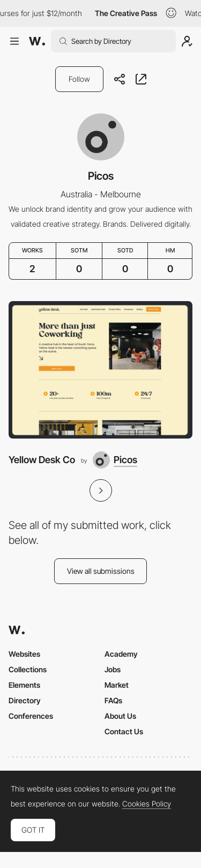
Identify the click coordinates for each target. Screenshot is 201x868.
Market (117, 685)
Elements (24, 685)
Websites (24, 654)
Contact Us (124, 731)
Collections (28, 669)
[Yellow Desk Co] (100, 370)
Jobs (113, 669)
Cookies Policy (147, 804)
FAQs (113, 700)
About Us (120, 716)
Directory (25, 700)
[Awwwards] (37, 41)
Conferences (31, 716)
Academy (121, 654)
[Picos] (115, 460)
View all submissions (101, 571)
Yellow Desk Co (42, 460)
